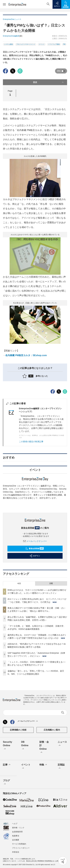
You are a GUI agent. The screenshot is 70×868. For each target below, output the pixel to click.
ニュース (62, 744)
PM (64, 44)
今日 (19, 584)
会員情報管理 (17, 832)
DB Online (25, 746)
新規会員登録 (34, 549)
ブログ (6, 782)
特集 (43, 765)
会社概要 (16, 840)
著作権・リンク (18, 828)
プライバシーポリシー (21, 848)
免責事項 (16, 836)
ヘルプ (15, 824)
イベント (42, 44)
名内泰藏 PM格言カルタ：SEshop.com (26, 355)
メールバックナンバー (35, 541)
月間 (51, 584)
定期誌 (61, 767)
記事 (7, 765)
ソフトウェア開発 (54, 44)
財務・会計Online (44, 747)
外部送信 (16, 852)
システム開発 (8, 44)
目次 (49, 82)
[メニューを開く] (4, 4)
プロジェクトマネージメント (26, 44)
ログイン (35, 556)
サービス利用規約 (19, 844)
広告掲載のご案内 (52, 730)
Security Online (7, 746)
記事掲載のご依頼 (18, 730)
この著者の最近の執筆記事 (31, 442)
